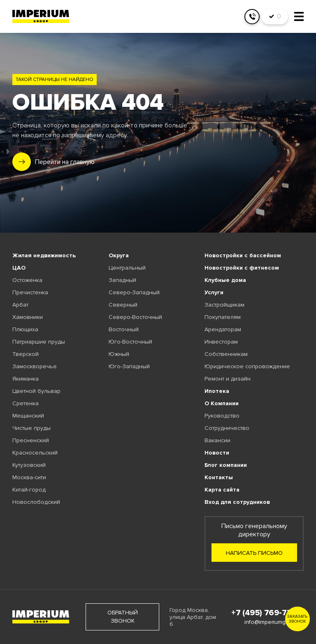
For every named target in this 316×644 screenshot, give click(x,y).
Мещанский (28, 416)
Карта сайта (222, 490)
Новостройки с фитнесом (242, 268)
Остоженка (27, 280)
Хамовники (28, 317)
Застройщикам (224, 305)
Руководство (222, 416)
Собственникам (226, 354)
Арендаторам (223, 329)
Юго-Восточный (130, 342)
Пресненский (31, 440)
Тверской (26, 354)
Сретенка (26, 403)
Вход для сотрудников (237, 502)
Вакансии (217, 440)
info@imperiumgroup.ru (274, 622)
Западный (122, 280)
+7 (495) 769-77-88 (267, 613)
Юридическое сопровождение (247, 366)
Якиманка (26, 379)
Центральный (127, 268)
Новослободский (36, 502)
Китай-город (29, 490)
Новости (217, 453)
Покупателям (223, 317)
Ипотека (217, 391)
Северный (123, 305)
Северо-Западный (134, 292)
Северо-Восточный (135, 317)
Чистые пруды (31, 428)
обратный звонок (123, 617)
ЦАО (19, 268)
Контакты (219, 477)
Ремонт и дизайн (228, 379)
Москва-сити (29, 477)
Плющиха (25, 329)
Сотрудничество (227, 428)
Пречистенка (30, 292)
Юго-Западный (129, 366)
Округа (119, 255)
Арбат (20, 305)
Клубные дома (225, 280)
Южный (119, 354)
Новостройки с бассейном (243, 255)
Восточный (124, 329)
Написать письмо (254, 553)
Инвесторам (221, 342)
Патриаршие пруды (39, 342)
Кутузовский (29, 465)
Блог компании (226, 465)
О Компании (222, 403)
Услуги (214, 292)
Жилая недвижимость (44, 255)
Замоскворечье (35, 366)
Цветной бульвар (36, 391)
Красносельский (35, 453)
